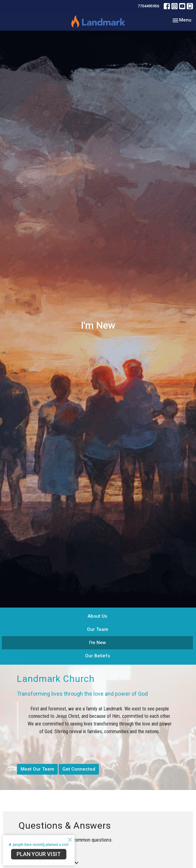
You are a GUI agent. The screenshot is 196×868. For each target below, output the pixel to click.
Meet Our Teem (37, 769)
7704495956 (148, 6)
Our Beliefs (98, 656)
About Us (97, 616)
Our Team (98, 629)
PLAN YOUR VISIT (39, 854)
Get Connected (79, 769)
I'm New (98, 643)
